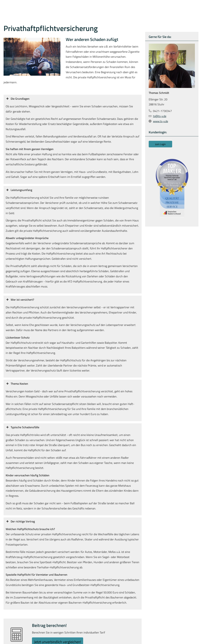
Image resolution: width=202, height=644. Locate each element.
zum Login (160, 144)
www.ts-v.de (161, 121)
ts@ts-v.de (160, 116)
